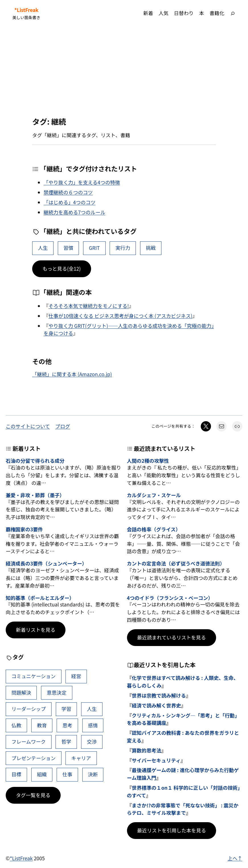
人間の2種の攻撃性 (148, 461)
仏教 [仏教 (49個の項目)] (16, 725)
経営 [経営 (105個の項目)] (76, 676)
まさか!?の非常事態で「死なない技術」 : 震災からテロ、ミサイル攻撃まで (183, 809)
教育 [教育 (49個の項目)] (42, 725)
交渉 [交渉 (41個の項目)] (92, 741)
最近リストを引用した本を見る (172, 830)
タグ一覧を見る (33, 795)
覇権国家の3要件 (24, 529)
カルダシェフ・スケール (154, 495)
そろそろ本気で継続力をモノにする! (89, 306)
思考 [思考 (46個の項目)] (67, 725)
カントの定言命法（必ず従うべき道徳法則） (176, 564)
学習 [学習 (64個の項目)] (66, 709)
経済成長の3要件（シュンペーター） (46, 564)
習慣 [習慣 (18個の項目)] (68, 248)
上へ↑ (235, 858)
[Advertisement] (124, 72)
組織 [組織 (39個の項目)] (42, 774)
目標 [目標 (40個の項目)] (16, 774)
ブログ (63, 426)
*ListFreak (26, 10)
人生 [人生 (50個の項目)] (43, 248)
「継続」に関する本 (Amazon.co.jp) (72, 374)
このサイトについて (28, 426)
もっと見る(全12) (62, 269)
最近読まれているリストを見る (172, 637)
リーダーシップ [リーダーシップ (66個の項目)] (29, 709)
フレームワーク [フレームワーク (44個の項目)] (28, 741)
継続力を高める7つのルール (74, 212)
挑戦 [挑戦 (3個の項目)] (151, 248)
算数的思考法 (147, 750)
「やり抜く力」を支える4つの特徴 (82, 182)
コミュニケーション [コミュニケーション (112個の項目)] (33, 676)
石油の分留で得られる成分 (35, 461)
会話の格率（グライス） (154, 529)
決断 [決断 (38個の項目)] (93, 774)
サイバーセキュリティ (156, 760)
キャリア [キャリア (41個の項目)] (81, 758)
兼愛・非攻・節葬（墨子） (35, 495)
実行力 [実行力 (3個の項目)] (123, 248)
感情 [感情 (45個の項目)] (93, 725)
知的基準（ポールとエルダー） (40, 598)
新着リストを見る (36, 630)
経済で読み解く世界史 (156, 705)
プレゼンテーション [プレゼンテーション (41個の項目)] (33, 758)
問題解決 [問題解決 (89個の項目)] (21, 693)
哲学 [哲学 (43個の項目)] (66, 741)
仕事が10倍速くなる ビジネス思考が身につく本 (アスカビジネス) (120, 316)
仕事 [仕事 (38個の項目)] (67, 774)
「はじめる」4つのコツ (69, 202)
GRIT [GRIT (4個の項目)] (94, 248)
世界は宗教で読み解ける (159, 695)
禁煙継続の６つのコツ (68, 192)
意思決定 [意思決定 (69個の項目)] (57, 693)
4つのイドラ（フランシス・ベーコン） (170, 598)
